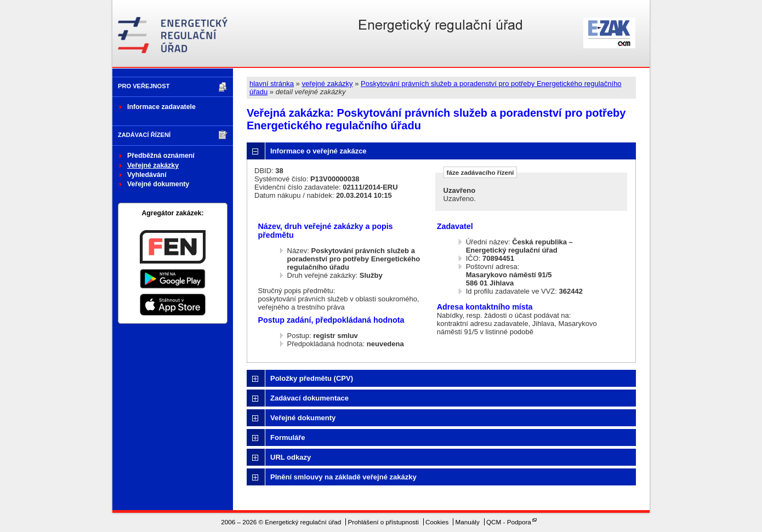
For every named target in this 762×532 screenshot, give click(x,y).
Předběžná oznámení (161, 156)
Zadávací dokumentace (309, 398)
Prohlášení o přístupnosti (383, 522)
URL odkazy (291, 457)
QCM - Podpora (509, 522)
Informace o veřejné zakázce (319, 151)
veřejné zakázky (327, 84)
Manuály (468, 522)
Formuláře (288, 437)
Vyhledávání (147, 175)
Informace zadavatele (161, 107)
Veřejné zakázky (153, 165)
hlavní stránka (272, 84)
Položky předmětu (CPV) (312, 378)
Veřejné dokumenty (158, 184)
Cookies (437, 522)
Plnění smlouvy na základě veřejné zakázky (343, 477)
